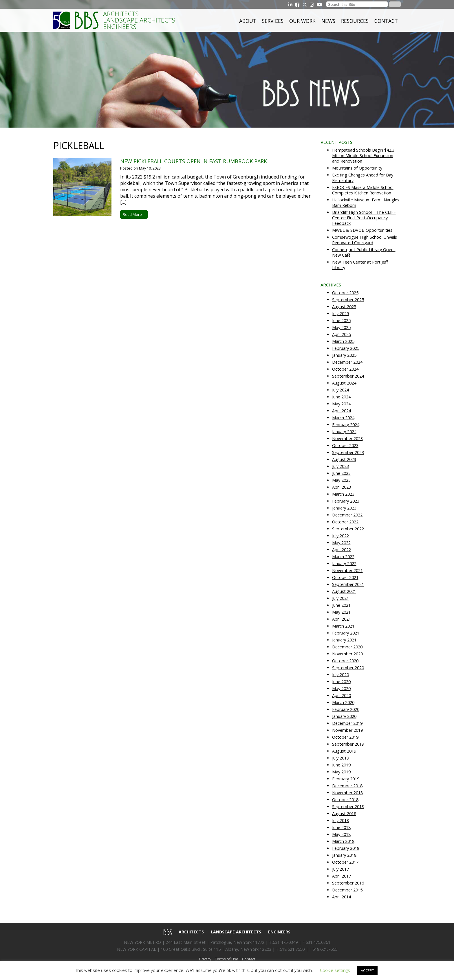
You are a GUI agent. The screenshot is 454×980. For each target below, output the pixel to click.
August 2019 (344, 751)
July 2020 (340, 675)
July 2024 (340, 390)
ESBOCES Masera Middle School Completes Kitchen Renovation (363, 190)
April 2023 (342, 487)
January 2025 (344, 355)
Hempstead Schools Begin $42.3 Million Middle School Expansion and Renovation (363, 156)
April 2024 (342, 411)
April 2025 (342, 334)
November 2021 (347, 570)
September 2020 (348, 668)
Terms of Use (227, 959)
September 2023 (348, 452)
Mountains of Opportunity (357, 168)
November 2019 (347, 730)
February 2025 (346, 348)
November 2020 (347, 654)
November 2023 (347, 438)
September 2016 (348, 883)
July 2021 (340, 598)
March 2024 (343, 418)
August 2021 (344, 591)
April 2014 (342, 897)
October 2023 (345, 445)
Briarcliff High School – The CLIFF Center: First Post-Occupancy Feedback (364, 218)
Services (273, 21)
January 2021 (344, 640)
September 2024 (348, 376)
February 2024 (346, 425)
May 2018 (341, 834)
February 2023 (346, 501)
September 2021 (348, 584)
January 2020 (344, 716)
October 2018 (345, 800)
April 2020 (342, 695)
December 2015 (347, 890)
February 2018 (346, 848)
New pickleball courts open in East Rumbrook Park (194, 161)
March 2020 (343, 702)
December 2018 (347, 786)
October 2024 (345, 369)
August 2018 (344, 813)
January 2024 (344, 432)
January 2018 (344, 855)
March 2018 (343, 841)
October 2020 (345, 661)
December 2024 (347, 362)
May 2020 (341, 688)
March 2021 (343, 626)
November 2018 (347, 793)
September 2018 (348, 807)
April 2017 (342, 876)
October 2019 (345, 737)
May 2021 (341, 612)
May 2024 (341, 404)
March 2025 (343, 341)
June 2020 (341, 682)
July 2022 (340, 536)
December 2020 (347, 647)
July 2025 (340, 314)
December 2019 (347, 723)
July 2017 (340, 869)
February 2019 (346, 779)
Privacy (205, 959)
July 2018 (340, 820)
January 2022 (344, 563)
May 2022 (341, 543)
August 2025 (344, 307)
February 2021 (346, 633)
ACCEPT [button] (367, 970)
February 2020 (346, 709)
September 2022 (348, 529)
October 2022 (345, 522)
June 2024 (341, 397)
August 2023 (344, 459)
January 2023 (344, 508)
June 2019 (341, 765)
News (328, 21)
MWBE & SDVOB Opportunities (362, 230)
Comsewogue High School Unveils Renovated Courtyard (365, 240)
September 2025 (348, 300)
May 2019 (341, 772)
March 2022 (343, 557)
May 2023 (341, 480)
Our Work (302, 21)
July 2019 (340, 758)
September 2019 (348, 744)
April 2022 (342, 550)
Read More (134, 214)
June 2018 (341, 827)
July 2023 (340, 466)
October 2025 (345, 293)
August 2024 (344, 383)
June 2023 (341, 473)
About (248, 21)
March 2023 (343, 494)
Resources (355, 21)
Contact (386, 21)
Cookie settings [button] (335, 970)
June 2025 (341, 320)
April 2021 (342, 619)
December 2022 (347, 515)
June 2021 (341, 605)
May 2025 (341, 327)
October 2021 (345, 577)
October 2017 (345, 862)
